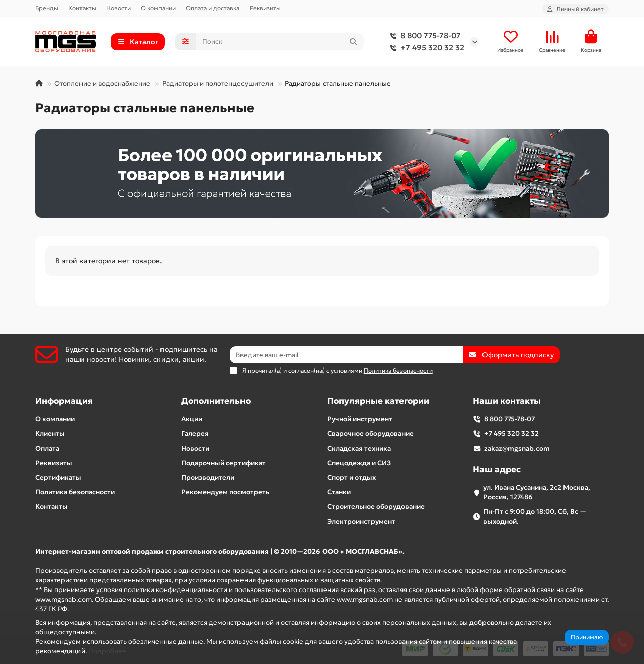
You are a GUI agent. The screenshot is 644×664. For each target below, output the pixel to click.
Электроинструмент (361, 521)
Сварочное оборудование (370, 434)
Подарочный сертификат (223, 463)
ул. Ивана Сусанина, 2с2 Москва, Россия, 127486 (537, 492)
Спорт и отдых (351, 477)
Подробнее (107, 651)
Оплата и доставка (213, 8)
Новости (118, 8)
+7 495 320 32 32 (425, 48)
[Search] (280, 42)
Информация (64, 401)
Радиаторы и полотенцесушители (218, 83)
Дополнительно (216, 401)
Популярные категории (378, 401)
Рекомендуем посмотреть (225, 492)
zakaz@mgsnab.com (517, 448)
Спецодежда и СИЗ (359, 463)
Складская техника (359, 448)
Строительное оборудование (376, 507)
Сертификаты (58, 477)
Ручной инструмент (360, 419)
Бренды (47, 8)
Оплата (47, 448)
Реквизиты (265, 8)
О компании (158, 8)
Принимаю (587, 637)
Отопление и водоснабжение (102, 83)
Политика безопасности (75, 492)
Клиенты (50, 434)
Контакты (82, 8)
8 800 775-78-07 (424, 36)
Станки (339, 492)
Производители (208, 477)
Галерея (195, 434)
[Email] (347, 355)
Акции (192, 419)
